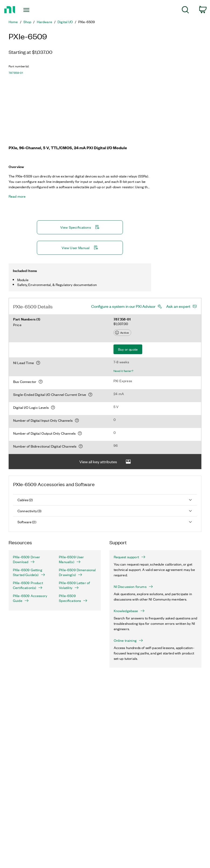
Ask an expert (178, 306)
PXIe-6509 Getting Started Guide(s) (29, 572)
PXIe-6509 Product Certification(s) (28, 585)
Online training (128, 640)
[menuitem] (185, 11)
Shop (27, 22)
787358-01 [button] (16, 73)
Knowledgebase (129, 611)
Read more (17, 196)
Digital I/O (65, 22)
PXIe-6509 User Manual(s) (71, 559)
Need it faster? (123, 371)
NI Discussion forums (133, 587)
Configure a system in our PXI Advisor (123, 306)
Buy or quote (128, 349)
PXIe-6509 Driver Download (27, 559)
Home (13, 22)
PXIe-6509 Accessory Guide (30, 598)
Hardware (45, 22)
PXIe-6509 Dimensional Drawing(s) (77, 572)
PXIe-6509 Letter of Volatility (74, 585)
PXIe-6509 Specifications (73, 598)
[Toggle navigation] (33, 10)
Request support (130, 557)
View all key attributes (105, 462)
